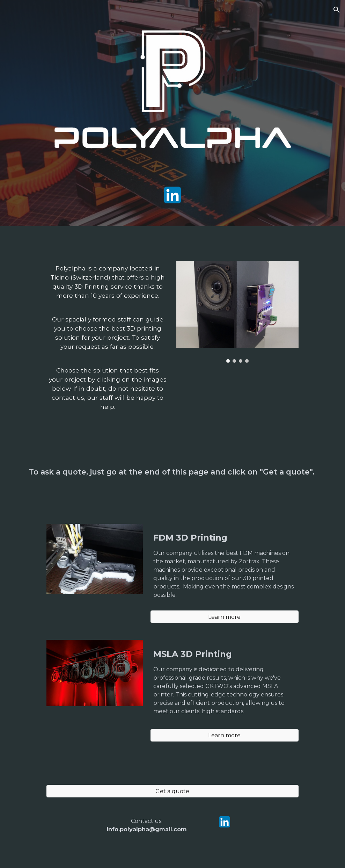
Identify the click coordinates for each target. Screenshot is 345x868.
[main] (108, 341)
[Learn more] (225, 617)
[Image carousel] (237, 312)
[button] (337, 10)
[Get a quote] (172, 791)
